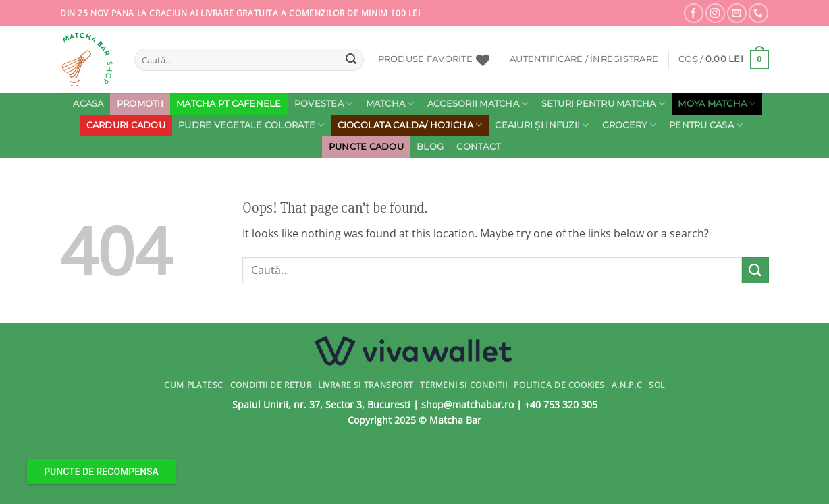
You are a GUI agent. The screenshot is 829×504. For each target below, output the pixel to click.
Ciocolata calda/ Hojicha (410, 125)
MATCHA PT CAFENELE (229, 104)
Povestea (324, 104)
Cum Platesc (194, 385)
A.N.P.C (627, 385)
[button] (584, 59)
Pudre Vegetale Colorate (251, 125)
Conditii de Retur (271, 385)
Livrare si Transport (366, 385)
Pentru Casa (706, 125)
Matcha (390, 104)
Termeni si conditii (464, 385)
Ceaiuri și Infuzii (542, 125)
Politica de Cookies (559, 385)
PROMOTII (140, 104)
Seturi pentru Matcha (604, 104)
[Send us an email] (737, 13)
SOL (657, 385)
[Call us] (758, 13)
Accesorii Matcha (478, 104)
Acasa (88, 104)
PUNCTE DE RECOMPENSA (101, 472)
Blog (430, 147)
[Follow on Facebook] (694, 13)
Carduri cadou (126, 125)
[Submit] (351, 60)
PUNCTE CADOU (366, 147)
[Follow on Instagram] (715, 13)
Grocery (629, 125)
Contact (478, 147)
